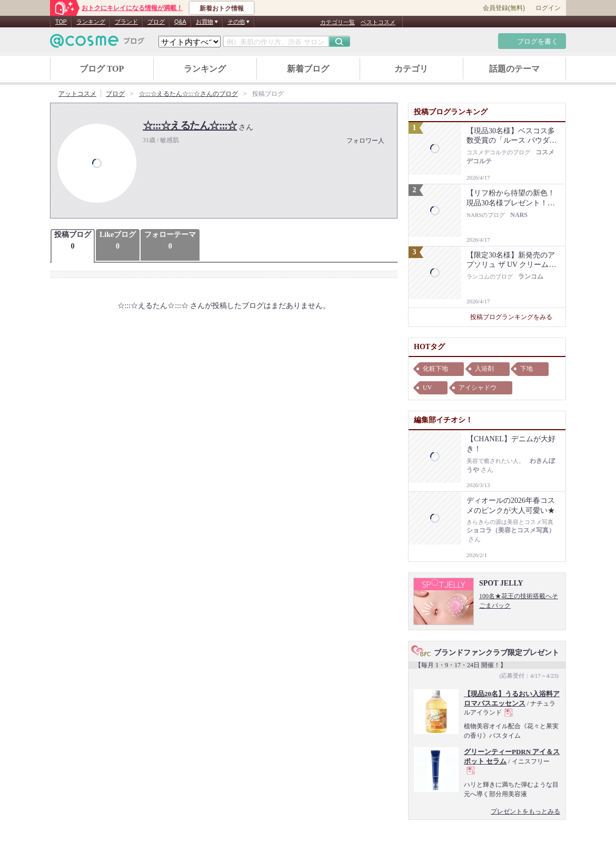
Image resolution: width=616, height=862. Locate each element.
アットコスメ (77, 94)
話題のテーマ (514, 69)
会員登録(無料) (504, 8)
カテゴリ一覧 (337, 22)
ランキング (91, 22)
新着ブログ (308, 69)
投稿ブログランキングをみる (515, 317)
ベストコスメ (378, 22)
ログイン (548, 8)
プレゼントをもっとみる (525, 811)
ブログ (156, 22)
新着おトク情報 (222, 8)
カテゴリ (411, 69)
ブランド (126, 22)
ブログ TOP (102, 69)
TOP (61, 22)
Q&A (180, 22)
